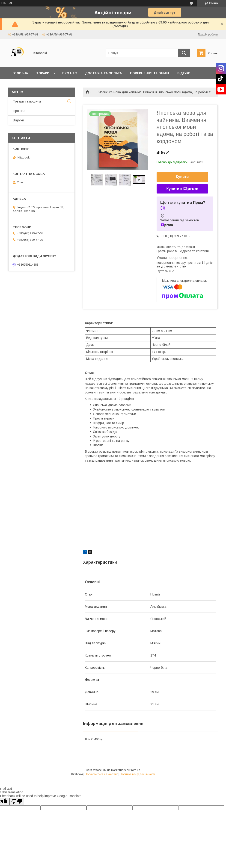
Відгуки (184, 73)
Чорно (156, 345)
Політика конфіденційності (137, 774)
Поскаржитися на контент (101, 774)
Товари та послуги (27, 101)
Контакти (21, 85)
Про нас (70, 73)
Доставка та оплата (103, 73)
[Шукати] (184, 53)
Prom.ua (135, 770)
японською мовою (177, 460)
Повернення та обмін (150, 73)
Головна (20, 73)
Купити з (182, 189)
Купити (182, 177)
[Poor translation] (17, 802)
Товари (43, 73)
